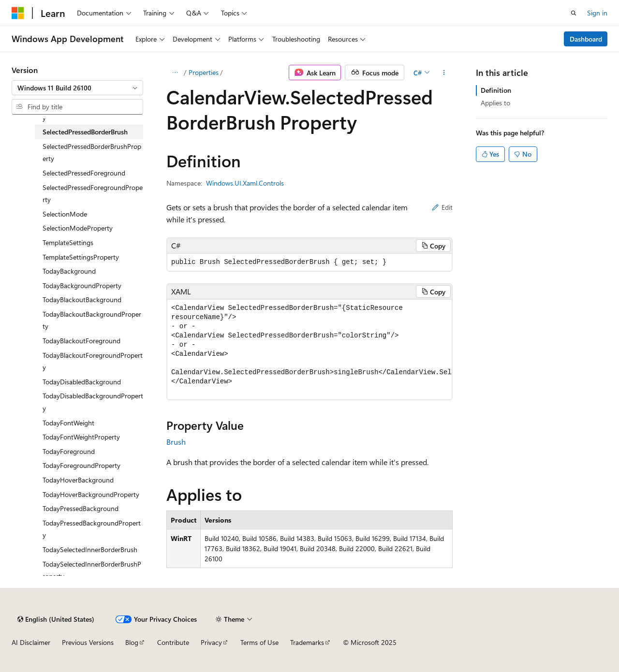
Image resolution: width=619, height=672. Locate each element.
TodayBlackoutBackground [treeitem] (82, 299)
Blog (132, 642)
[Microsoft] (18, 13)
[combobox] (77, 88)
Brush (176, 442)
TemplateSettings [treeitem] (68, 242)
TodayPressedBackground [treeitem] (81, 508)
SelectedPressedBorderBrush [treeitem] (85, 132)
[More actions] (444, 73)
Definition (496, 90)
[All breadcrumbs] (175, 73)
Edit (442, 207)
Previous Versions (88, 642)
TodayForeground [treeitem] (69, 451)
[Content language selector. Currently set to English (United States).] (56, 619)
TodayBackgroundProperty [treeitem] (82, 285)
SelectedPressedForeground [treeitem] (84, 173)
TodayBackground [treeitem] (69, 271)
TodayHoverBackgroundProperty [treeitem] (91, 494)
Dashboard (586, 39)
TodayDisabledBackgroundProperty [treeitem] (93, 402)
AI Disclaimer (31, 642)
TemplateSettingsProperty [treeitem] (81, 257)
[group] (309, 350)
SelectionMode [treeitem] (65, 214)
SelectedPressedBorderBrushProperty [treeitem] (92, 153)
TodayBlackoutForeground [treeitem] (81, 341)
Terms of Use (259, 642)
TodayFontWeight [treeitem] (68, 423)
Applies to (495, 103)
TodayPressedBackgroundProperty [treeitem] (92, 529)
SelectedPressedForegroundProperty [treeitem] (93, 194)
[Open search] (574, 13)
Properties (204, 72)
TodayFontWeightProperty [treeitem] (81, 437)
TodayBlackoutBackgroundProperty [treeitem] (92, 320)
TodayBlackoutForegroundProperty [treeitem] (93, 361)
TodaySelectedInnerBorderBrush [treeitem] (90, 549)
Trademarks (307, 642)
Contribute (173, 642)
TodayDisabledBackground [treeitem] (82, 382)
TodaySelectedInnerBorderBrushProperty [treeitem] (92, 570)
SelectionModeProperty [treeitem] (78, 228)
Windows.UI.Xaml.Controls (245, 183)
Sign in (597, 13)
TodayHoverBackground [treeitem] (78, 480)
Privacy (211, 642)
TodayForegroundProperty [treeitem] (81, 465)
